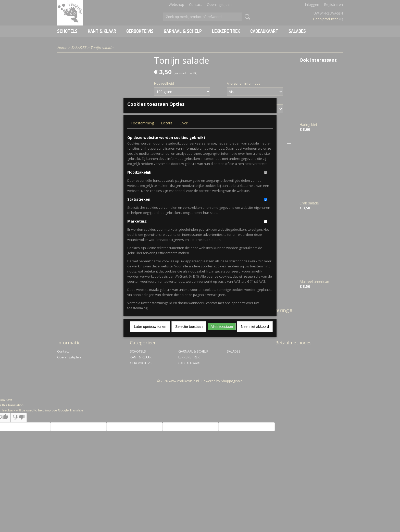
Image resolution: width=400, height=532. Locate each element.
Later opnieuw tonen (150, 335)
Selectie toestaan (189, 335)
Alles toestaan (222, 335)
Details (167, 131)
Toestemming (142, 131)
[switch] (266, 181)
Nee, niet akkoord (255, 335)
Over (184, 131)
